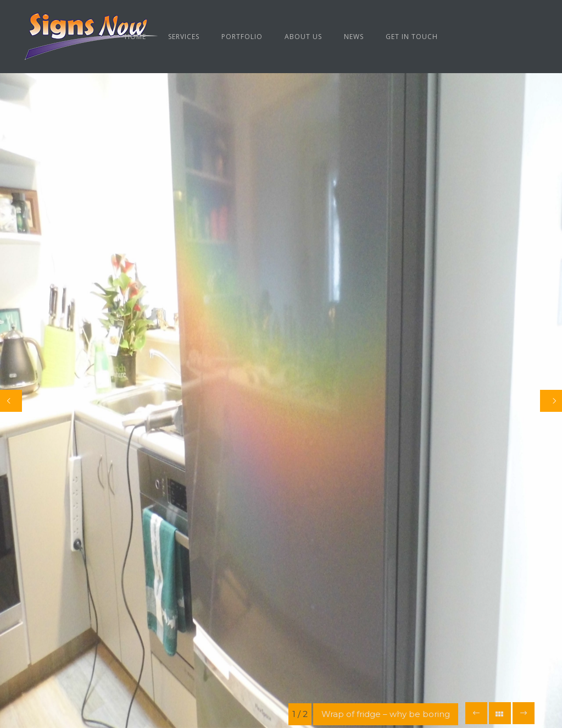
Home (135, 37)
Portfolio (242, 37)
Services (184, 37)
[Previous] (11, 401)
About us (303, 37)
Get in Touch (412, 37)
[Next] (551, 401)
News (354, 37)
